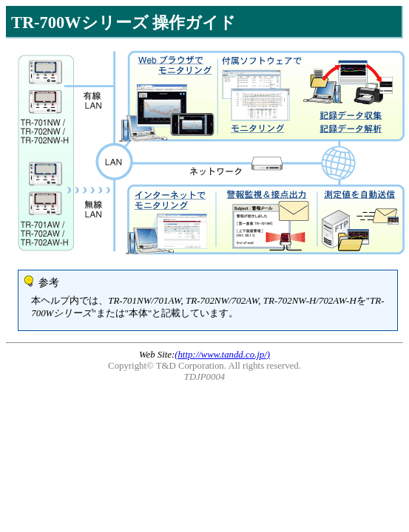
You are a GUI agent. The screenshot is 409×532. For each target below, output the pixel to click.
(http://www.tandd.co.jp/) (222, 355)
